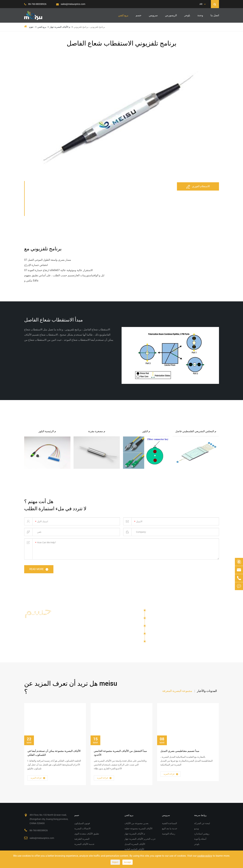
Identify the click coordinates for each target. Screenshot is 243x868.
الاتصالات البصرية (158, 619)
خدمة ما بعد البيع (170, 828)
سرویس (153, 15)
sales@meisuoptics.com (71, 4)
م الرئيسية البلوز (47, 431)
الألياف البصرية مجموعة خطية (138, 828)
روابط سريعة (200, 815)
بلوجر (187, 15)
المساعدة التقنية (169, 823)
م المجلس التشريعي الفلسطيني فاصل (196, 431)
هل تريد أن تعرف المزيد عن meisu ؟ (71, 688)
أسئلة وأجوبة (200, 839)
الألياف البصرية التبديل (135, 844)
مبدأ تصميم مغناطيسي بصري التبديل (180, 751)
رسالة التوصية (169, 834)
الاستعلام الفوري (198, 186)
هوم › (31, 27)
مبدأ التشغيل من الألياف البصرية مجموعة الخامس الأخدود (120, 753)
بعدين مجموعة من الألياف (137, 823)
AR (201, 4)
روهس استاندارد (202, 834)
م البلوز (146, 431)
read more (39, 569)
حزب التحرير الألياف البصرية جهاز (140, 839)
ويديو (196, 828)
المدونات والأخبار (207, 691)
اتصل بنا (215, 15)
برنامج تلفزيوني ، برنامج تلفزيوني (89, 27)
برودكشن (123, 15)
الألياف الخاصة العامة (134, 849)
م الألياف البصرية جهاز (60, 27)
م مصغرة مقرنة (97, 431)
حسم (139, 15)
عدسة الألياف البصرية (163, 641)
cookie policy (205, 856)
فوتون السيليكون (157, 611)
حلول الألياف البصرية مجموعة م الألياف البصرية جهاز (59, 620)
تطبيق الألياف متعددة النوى (163, 627)
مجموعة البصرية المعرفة (177, 691)
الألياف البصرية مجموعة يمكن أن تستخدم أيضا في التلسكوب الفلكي (54, 753)
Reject (115, 862)
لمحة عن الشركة (202, 823)
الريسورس (171, 15)
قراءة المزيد (38, 778)
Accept (128, 862)
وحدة (200, 15)
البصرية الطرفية (157, 635)
